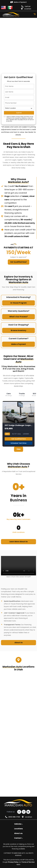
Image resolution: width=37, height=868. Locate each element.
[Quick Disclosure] (5, 116)
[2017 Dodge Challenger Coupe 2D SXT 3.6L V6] (18, 424)
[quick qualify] (18, 43)
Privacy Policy (13, 862)
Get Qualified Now (19, 439)
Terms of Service (28, 862)
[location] (19, 108)
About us (18, 833)
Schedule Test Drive (18, 443)
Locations (18, 829)
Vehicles (18, 824)
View (19, 449)
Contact (18, 838)
